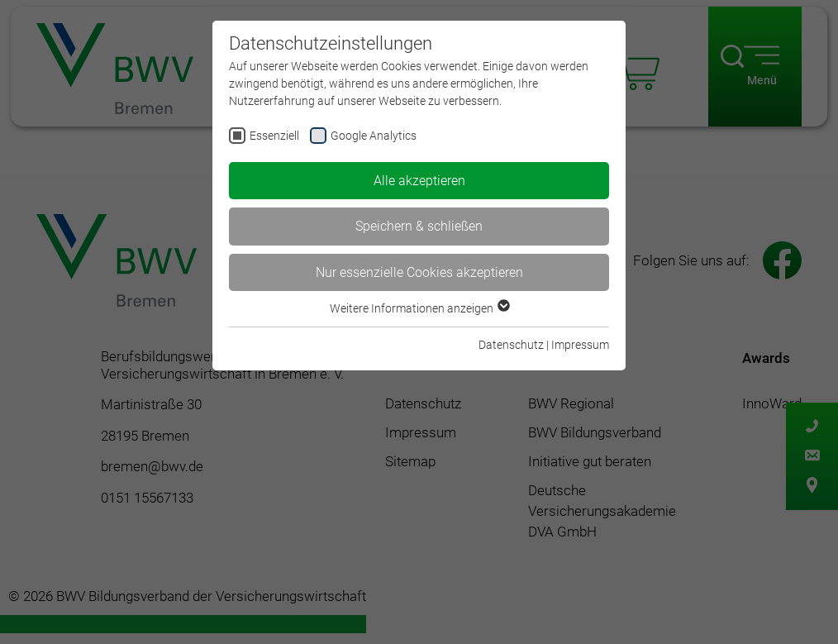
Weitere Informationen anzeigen (419, 308)
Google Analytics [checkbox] (374, 136)
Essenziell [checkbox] (274, 136)
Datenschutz (511, 345)
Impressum (580, 345)
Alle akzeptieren (419, 181)
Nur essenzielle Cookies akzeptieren (419, 272)
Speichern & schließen (419, 226)
